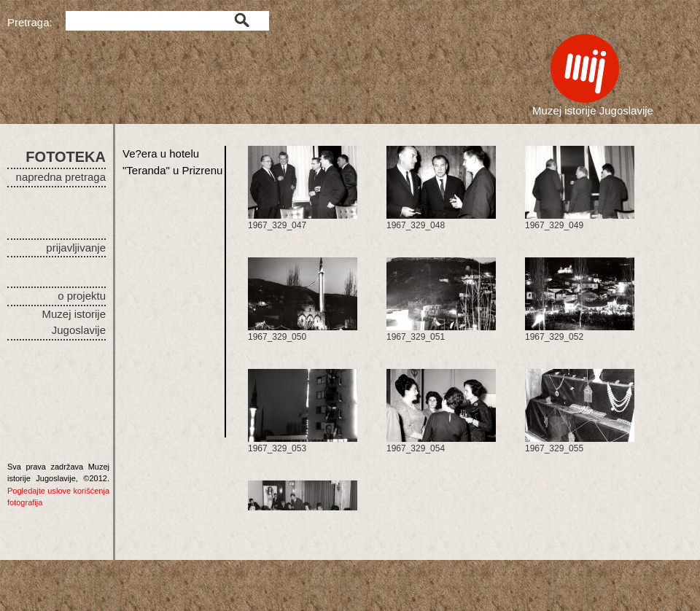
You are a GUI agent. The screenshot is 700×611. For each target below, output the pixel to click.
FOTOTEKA (66, 157)
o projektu (82, 296)
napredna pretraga (61, 177)
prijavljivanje (76, 248)
